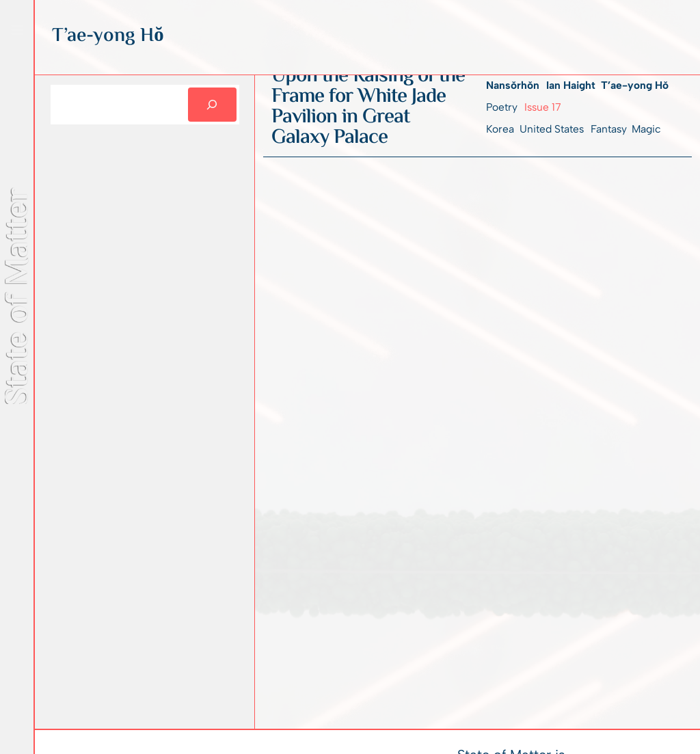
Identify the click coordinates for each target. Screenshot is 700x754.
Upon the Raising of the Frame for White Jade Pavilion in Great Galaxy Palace (368, 107)
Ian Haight (571, 85)
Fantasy (608, 129)
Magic (646, 129)
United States (552, 129)
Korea (500, 129)
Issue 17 (543, 107)
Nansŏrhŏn (513, 85)
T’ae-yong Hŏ (635, 85)
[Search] (212, 105)
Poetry (502, 107)
